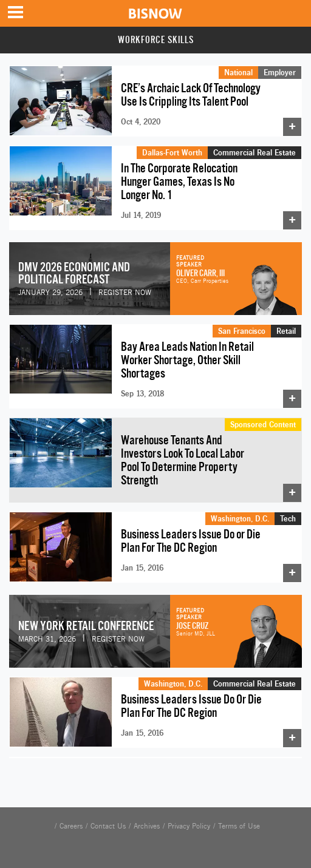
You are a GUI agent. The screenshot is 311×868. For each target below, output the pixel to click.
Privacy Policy (189, 826)
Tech (288, 518)
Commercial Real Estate (255, 152)
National (238, 72)
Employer (280, 72)
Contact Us (108, 826)
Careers (71, 826)
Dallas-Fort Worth (172, 152)
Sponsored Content (263, 424)
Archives (147, 826)
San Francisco (242, 331)
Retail (286, 331)
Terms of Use (239, 826)
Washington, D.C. (240, 518)
